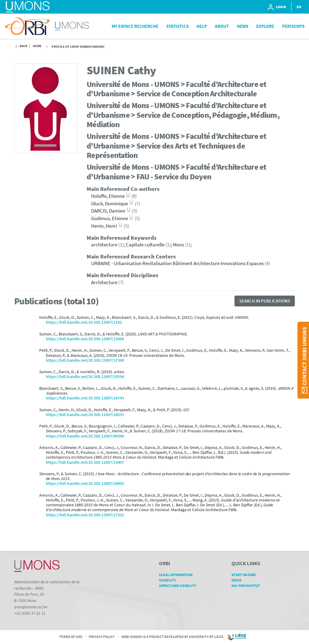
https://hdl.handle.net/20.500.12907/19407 (85, 462)
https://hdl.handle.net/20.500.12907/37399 (85, 360)
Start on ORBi (246, 575)
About (222, 26)
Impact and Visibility (180, 586)
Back (24, 46)
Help (202, 26)
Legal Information (178, 575)
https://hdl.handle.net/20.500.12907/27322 (85, 515)
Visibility (170, 580)
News (243, 26)
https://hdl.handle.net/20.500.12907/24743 (85, 398)
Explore (265, 26)
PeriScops (293, 26)
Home (37, 46)
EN (299, 7)
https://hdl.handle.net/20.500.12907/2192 (84, 322)
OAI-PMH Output (248, 586)
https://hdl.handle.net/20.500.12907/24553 (85, 415)
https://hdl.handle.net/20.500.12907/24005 (85, 484)
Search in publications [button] (265, 301)
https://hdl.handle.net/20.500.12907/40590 (85, 436)
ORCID (239, 580)
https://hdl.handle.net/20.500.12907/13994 (85, 339)
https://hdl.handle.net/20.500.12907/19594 (85, 377)
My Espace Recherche (135, 26)
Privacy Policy (102, 637)
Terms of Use (71, 637)
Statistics (177, 26)
